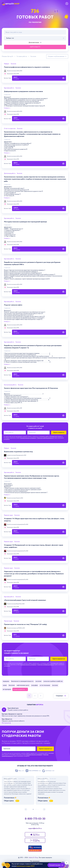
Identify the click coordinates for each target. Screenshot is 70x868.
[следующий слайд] (44, 809)
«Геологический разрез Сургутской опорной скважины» (25, 600)
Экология (38, 681)
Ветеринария (7, 689)
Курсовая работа (9, 88)
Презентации (8, 621)
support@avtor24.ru (35, 829)
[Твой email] (38, 433)
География (34, 685)
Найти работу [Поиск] (35, 47)
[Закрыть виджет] (67, 863)
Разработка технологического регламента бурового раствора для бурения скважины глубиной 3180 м (32, 263)
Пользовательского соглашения (28, 438)
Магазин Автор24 (8, 56)
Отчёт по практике (10, 129)
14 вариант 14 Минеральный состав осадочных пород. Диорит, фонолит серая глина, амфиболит (33, 546)
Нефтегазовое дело (23, 685)
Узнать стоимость (59, 433)
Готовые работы (22, 56)
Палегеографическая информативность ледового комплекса (27, 67)
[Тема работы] (15, 433)
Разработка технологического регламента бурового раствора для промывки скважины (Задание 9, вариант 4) (33, 347)
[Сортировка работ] (57, 56)
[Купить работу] (39, 78)
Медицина (6, 681)
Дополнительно (34, 43)
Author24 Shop (34, 858)
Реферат (7, 64)
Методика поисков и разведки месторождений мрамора (25, 222)
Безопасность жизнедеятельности (22, 681)
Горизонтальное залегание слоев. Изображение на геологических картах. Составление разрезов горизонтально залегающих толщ (32, 477)
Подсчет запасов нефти (13, 305)
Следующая (61, 696)
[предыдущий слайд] (26, 809)
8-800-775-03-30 (35, 819)
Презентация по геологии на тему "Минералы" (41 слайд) (25, 624)
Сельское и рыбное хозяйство (53, 681)
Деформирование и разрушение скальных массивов (23, 91)
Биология (12, 685)
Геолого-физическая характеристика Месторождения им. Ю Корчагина (31, 388)
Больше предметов (19, 689)
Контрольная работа (10, 385)
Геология (33, 56)
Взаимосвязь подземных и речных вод (18, 452)
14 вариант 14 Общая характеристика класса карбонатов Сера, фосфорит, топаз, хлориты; (34, 520)
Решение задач (8, 515)
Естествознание (45, 685)
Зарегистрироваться (59, 659)
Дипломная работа (10, 174)
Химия (5, 685)
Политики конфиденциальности (45, 438)
